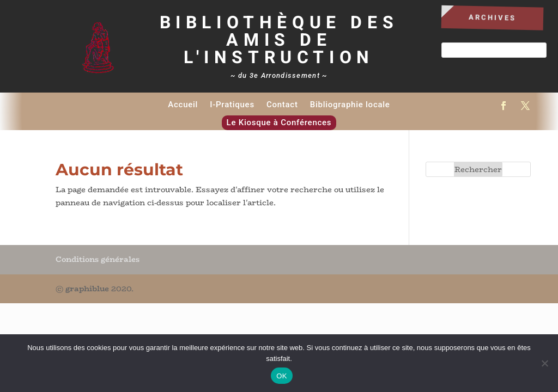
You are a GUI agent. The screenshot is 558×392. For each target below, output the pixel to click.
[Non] (544, 363)
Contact (282, 105)
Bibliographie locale (350, 105)
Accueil (183, 105)
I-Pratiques (232, 105)
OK (281, 376)
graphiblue (87, 289)
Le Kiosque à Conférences (279, 122)
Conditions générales (98, 259)
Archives (493, 17)
